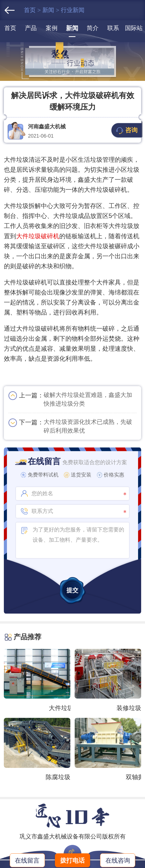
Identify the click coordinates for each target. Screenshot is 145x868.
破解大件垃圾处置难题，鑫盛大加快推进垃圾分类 (88, 399)
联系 (113, 28)
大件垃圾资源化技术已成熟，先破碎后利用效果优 (88, 426)
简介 (93, 28)
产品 (31, 28)
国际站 (134, 28)
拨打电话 (72, 860)
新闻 (49, 10)
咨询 (127, 130)
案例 (52, 28)
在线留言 (27, 860)
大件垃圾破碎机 (38, 236)
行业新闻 (73, 10)
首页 (31, 10)
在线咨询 (118, 860)
